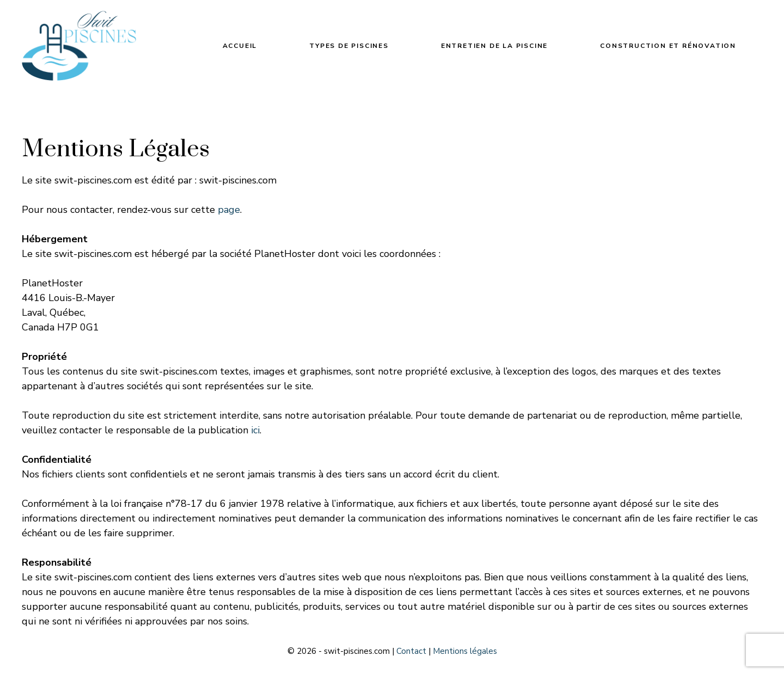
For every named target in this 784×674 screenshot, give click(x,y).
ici (255, 430)
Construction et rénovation (668, 46)
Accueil (240, 46)
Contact (411, 651)
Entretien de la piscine (494, 46)
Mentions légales (465, 651)
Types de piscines (349, 46)
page (229, 210)
